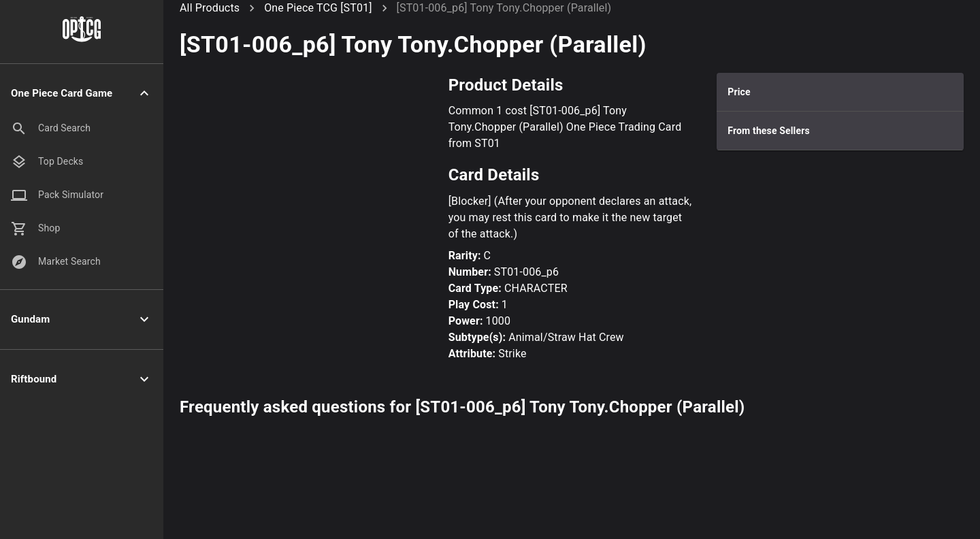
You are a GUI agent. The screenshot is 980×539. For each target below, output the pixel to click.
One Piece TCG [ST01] (318, 8)
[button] (82, 94)
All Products (210, 8)
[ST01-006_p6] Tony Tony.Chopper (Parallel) (504, 8)
